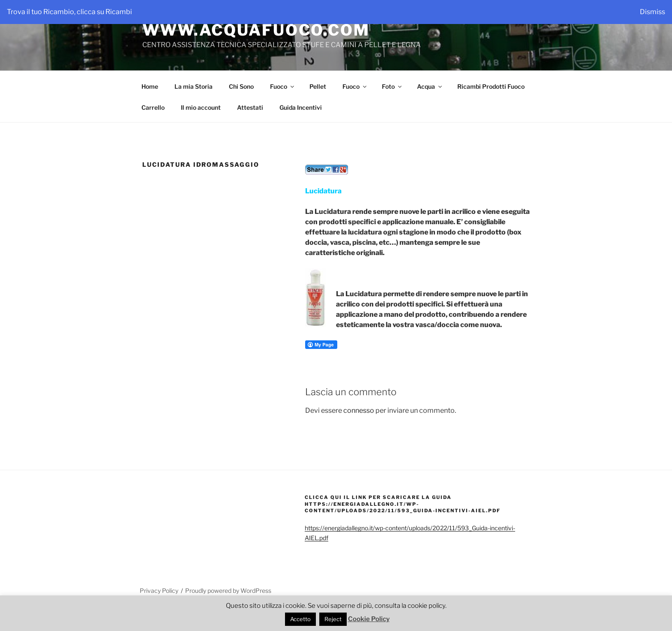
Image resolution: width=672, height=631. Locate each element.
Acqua (430, 86)
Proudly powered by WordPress (228, 590)
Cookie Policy (369, 619)
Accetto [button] (300, 619)
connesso (359, 410)
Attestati (250, 107)
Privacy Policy (159, 590)
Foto (392, 86)
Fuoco (283, 86)
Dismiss (652, 12)
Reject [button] (333, 619)
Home (150, 86)
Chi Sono (241, 86)
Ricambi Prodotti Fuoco (491, 86)
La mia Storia (193, 86)
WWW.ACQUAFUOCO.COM (256, 30)
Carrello (153, 107)
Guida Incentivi (301, 107)
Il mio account (201, 107)
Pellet (318, 86)
